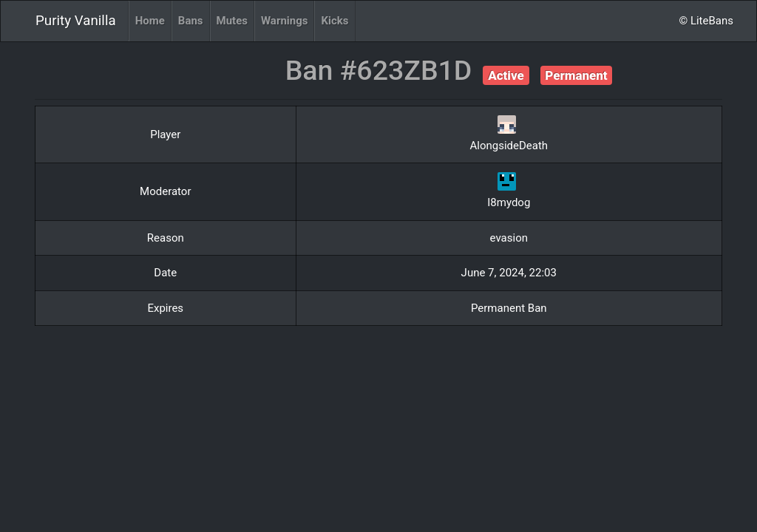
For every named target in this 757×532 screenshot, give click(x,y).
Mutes (232, 21)
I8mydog (509, 202)
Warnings (284, 21)
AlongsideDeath (509, 146)
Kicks (335, 21)
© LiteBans (706, 21)
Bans (191, 21)
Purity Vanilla (76, 21)
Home (150, 21)
